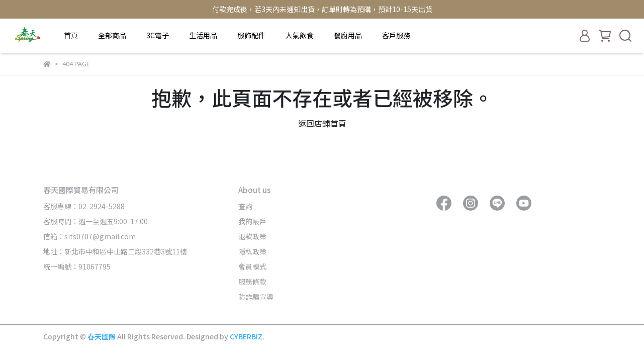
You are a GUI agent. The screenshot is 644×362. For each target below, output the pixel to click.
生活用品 (203, 35)
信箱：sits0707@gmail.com (89, 236)
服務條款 (252, 282)
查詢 (245, 206)
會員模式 (252, 266)
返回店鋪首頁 (322, 123)
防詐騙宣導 (256, 297)
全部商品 (112, 35)
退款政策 (252, 236)
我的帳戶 (252, 221)
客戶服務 (396, 35)
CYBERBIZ (246, 336)
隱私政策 (252, 251)
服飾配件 (251, 35)
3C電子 (158, 35)
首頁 (71, 35)
